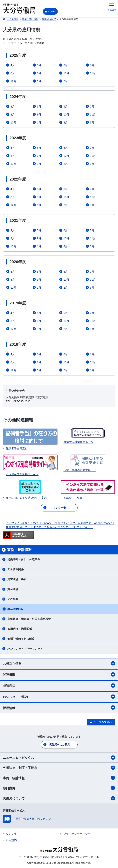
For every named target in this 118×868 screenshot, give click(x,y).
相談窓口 (59, 686)
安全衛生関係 (16, 569)
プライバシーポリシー (77, 834)
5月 (39, 65)
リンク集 (11, 834)
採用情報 (59, 708)
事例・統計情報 (59, 778)
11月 (93, 73)
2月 (66, 81)
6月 (66, 65)
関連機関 (59, 674)
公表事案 (13, 599)
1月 (39, 81)
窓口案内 (59, 788)
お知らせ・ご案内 (59, 697)
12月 (13, 81)
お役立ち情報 (59, 663)
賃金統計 (13, 589)
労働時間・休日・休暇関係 (24, 559)
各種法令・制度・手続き (59, 768)
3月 (92, 122)
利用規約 (11, 840)
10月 (66, 73)
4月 (13, 65)
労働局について (59, 798)
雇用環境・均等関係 (20, 629)
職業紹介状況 (16, 609)
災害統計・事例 (17, 579)
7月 (92, 65)
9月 (39, 73)
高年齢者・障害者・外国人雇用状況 (29, 619)
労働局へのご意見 (59, 745)
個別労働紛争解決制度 (21, 639)
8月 (13, 73)
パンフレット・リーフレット (25, 649)
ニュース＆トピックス (59, 758)
